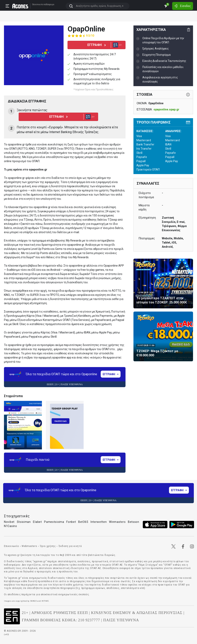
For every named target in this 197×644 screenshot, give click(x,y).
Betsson (134, 522)
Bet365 (83, 522)
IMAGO (34, 601)
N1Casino (11, 526)
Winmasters (117, 522)
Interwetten (99, 522)
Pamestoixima (54, 522)
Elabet (37, 522)
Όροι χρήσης (48, 546)
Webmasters (29, 546)
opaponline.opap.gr (166, 109)
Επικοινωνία (11, 546)
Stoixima (36, 4)
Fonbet (71, 522)
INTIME (45, 601)
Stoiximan (24, 522)
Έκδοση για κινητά (70, 546)
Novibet (9, 522)
